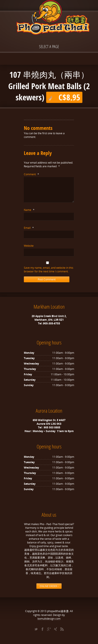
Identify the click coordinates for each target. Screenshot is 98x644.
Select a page (49, 47)
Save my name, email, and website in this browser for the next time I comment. (49, 270)
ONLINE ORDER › (49, 586)
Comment (31, 174)
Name (29, 210)
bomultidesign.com (49, 619)
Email (29, 228)
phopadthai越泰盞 (58, 611)
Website (29, 246)
